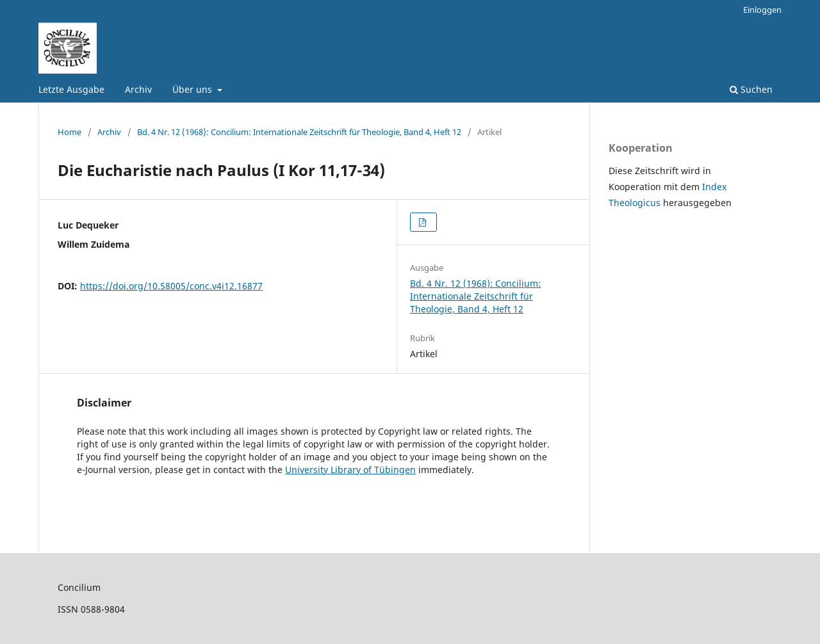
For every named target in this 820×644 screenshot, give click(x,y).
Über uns (193, 89)
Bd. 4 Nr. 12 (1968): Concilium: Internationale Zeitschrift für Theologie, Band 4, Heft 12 (299, 132)
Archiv (138, 89)
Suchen (751, 89)
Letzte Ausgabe (71, 89)
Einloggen (762, 10)
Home (70, 132)
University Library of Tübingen (350, 470)
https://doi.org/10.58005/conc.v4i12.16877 (171, 286)
